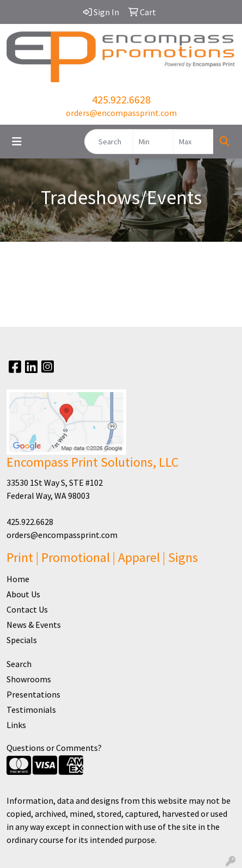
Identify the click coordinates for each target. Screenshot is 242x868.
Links (16, 725)
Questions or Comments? (54, 748)
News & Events (34, 625)
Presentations (33, 694)
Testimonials (31, 710)
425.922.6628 (121, 99)
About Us (23, 594)
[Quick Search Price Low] (153, 142)
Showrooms (29, 679)
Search (19, 664)
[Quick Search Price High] (193, 142)
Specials (22, 640)
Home (18, 579)
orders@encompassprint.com (121, 113)
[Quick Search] (109, 142)
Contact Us (27, 609)
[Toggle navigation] (17, 142)
